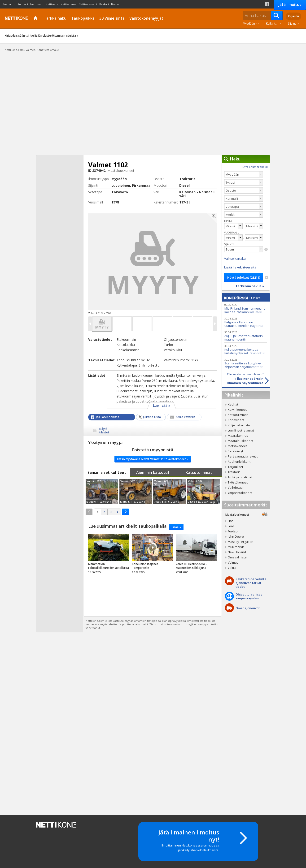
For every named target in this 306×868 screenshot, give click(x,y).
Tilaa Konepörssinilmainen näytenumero (243, 379)
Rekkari (104, 4)
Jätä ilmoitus (290, 4)
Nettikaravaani (88, 4)
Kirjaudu (293, 16)
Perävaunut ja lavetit (243, 456)
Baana (115, 4)
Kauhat (233, 404)
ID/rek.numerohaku (255, 167)
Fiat (230, 521)
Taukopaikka (83, 18)
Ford (231, 526)
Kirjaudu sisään (15, 36)
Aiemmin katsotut (153, 472)
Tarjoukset (235, 467)
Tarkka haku (55, 18)
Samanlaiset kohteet (107, 472)
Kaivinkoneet (237, 410)
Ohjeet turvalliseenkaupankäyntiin (250, 596)
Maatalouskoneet (240, 441)
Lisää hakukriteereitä (240, 267)
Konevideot (236, 420)
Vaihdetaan (236, 488)
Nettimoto (37, 4)
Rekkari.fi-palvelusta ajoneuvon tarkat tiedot (251, 583)
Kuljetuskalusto (239, 425)
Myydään (249, 24)
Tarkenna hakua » (250, 286)
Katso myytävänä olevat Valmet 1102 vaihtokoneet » (153, 459)
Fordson (234, 531)
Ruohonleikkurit (239, 462)
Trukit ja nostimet (240, 477)
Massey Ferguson (240, 542)
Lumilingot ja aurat (241, 430)
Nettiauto (9, 4)
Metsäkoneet (237, 446)
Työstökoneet (238, 482)
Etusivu (36, 18)
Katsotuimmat (199, 472)
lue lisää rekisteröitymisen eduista (53, 36)
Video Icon (153, 548)
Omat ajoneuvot (248, 608)
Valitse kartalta (235, 259)
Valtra (232, 568)
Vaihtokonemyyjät (146, 18)
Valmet (233, 562)
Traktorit (234, 472)
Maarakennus (238, 436)
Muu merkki (236, 547)
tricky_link (109, 555)
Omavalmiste (237, 557)
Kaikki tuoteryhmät (275, 24)
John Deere (236, 536)
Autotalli (23, 4)
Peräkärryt (235, 451)
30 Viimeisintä (112, 18)
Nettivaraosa (68, 4)
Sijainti (292, 24)
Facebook (267, 4)
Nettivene (52, 4)
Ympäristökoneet (240, 493)
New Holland (237, 552)
